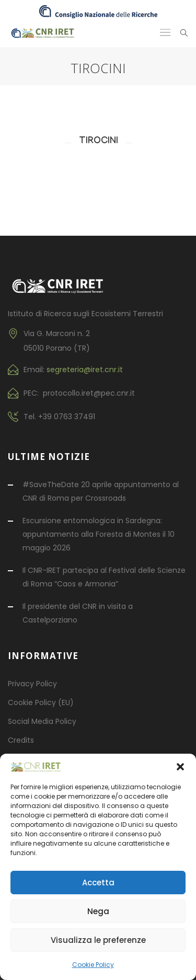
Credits (21, 740)
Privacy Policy (32, 684)
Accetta (98, 883)
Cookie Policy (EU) (41, 702)
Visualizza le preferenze (98, 940)
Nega (98, 911)
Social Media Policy (42, 721)
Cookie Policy (93, 965)
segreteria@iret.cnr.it (85, 370)
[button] (180, 767)
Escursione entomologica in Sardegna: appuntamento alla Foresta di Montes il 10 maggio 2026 (99, 534)
